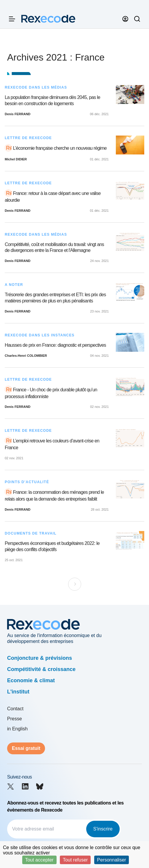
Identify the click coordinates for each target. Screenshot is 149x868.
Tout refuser (75, 860)
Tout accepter (39, 860)
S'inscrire (103, 829)
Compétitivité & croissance (41, 669)
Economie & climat (31, 680)
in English (17, 729)
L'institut (18, 692)
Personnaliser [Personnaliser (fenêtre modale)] (112, 860)
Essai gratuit (26, 748)
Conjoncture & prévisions (40, 658)
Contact (15, 709)
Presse (15, 719)
